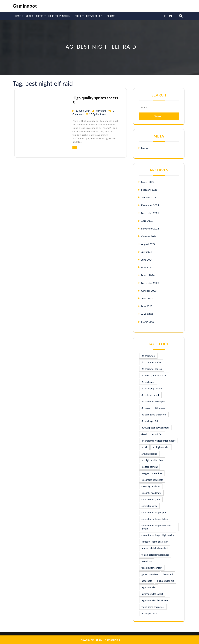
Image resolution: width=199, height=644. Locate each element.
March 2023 (148, 322)
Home (18, 16)
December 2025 (150, 205)
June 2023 (147, 298)
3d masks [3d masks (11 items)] (160, 408)
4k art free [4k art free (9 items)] (158, 434)
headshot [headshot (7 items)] (168, 574)
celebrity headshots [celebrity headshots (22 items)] (151, 493)
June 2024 (147, 260)
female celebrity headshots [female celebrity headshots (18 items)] (155, 555)
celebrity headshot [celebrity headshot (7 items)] (151, 486)
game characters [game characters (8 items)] (150, 574)
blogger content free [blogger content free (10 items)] (152, 473)
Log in (144, 148)
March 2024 (148, 275)
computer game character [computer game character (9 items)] (155, 542)
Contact (111, 16)
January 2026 (149, 197)
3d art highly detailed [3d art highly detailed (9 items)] (152, 388)
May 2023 (147, 306)
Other (78, 16)
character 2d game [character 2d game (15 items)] (151, 499)
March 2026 (148, 182)
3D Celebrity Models (59, 16)
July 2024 (146, 252)
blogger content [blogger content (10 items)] (149, 467)
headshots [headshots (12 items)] (147, 581)
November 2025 (150, 213)
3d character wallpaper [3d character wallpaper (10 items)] (153, 401)
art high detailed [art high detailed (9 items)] (161, 447)
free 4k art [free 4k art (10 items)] (147, 561)
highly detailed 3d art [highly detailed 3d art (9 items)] (152, 594)
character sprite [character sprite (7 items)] (149, 506)
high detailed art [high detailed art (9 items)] (165, 581)
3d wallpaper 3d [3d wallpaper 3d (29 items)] (150, 421)
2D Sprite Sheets (35, 16)
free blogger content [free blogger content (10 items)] (152, 568)
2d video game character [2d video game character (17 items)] (154, 375)
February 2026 (149, 190)
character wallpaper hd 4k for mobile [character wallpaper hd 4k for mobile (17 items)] (156, 527)
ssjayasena (101, 111)
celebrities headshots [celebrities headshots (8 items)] (152, 480)
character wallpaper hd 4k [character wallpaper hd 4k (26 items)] (155, 519)
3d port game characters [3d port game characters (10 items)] (154, 415)
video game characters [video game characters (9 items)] (153, 607)
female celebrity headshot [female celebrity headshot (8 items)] (155, 548)
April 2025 (147, 221)
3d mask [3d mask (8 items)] (146, 408)
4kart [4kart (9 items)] (144, 434)
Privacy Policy (94, 16)
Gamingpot (25, 6)
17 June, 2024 (83, 111)
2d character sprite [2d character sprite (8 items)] (151, 362)
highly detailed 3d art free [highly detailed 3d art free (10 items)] (155, 600)
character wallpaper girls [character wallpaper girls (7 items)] (154, 512)
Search (159, 116)
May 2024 (147, 267)
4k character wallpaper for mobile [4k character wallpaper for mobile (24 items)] (159, 441)
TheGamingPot (89, 640)
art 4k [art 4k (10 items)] (144, 447)
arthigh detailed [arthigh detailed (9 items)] (149, 454)
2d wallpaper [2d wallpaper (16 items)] (148, 382)
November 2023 (150, 283)
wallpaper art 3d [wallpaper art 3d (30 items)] (150, 613)
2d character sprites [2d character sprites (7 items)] (152, 369)
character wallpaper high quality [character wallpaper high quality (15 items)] (158, 535)
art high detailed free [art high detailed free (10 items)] (152, 460)
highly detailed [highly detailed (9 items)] (149, 587)
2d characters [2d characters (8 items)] (148, 356)
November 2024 (150, 228)
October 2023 (149, 291)
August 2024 (148, 244)
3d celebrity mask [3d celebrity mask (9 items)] (150, 395)
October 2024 (149, 236)
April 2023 (147, 314)
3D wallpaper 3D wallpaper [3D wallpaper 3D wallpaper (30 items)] (155, 428)
